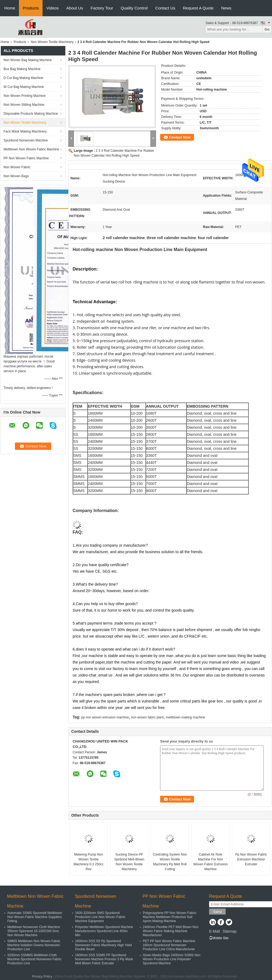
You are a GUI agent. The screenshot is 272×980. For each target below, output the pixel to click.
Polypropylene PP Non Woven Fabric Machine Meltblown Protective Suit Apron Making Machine (170, 917)
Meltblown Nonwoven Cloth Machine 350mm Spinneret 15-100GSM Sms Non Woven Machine (34, 931)
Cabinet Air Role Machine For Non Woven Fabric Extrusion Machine (210, 862)
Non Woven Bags (16, 176)
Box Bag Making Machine (22, 69)
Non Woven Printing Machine (25, 96)
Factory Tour (102, 8)
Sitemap (229, 931)
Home (10, 8)
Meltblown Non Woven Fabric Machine (31, 149)
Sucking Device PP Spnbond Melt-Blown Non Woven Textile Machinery (129, 862)
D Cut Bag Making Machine (23, 78)
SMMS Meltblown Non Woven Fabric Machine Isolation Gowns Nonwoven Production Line (34, 945)
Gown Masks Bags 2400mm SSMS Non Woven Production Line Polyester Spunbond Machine (172, 959)
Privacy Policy (42, 976)
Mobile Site (219, 938)
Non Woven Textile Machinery (52, 42)
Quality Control (134, 8)
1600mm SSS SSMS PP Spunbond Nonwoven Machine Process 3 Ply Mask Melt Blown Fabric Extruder (104, 959)
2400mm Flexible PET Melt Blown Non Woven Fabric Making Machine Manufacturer (171, 931)
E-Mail (215, 931)
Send (217, 912)
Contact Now (180, 137)
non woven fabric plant (147, 717)
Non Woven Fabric (17, 167)
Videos (53, 8)
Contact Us (165, 8)
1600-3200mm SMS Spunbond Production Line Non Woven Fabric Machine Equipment (100, 917)
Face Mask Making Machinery (25, 131)
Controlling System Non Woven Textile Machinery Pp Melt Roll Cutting (170, 862)
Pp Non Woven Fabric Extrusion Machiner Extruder (251, 859)
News (226, 8)
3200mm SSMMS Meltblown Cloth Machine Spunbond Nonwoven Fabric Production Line (34, 959)
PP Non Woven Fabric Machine (26, 158)
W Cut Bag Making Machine (24, 87)
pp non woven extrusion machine (105, 717)
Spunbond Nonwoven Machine (26, 140)
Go (267, 29)
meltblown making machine (185, 717)
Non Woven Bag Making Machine (28, 60)
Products (31, 8)
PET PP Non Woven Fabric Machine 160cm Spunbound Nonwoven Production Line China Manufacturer (169, 945)
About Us (75, 8)
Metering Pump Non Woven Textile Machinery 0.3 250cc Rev (89, 862)
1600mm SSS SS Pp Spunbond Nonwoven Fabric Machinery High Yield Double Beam (103, 945)
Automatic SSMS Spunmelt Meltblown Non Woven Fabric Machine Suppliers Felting (35, 917)
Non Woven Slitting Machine (24, 105)
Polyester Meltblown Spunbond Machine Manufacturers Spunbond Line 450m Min (104, 931)
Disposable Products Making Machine (31, 114)
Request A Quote (198, 8)
